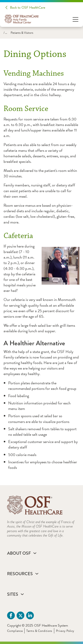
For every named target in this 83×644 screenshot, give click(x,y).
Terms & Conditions (39, 631)
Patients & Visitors (22, 33)
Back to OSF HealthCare (28, 8)
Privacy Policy (65, 631)
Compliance (15, 631)
